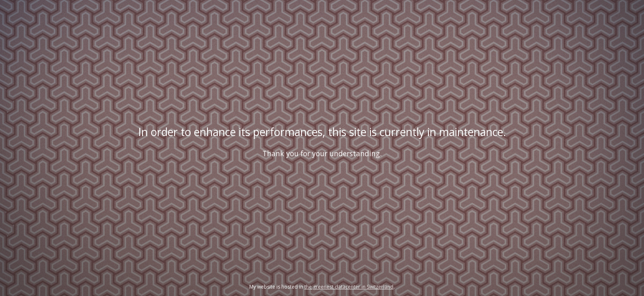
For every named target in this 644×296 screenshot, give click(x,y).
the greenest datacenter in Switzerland (349, 287)
